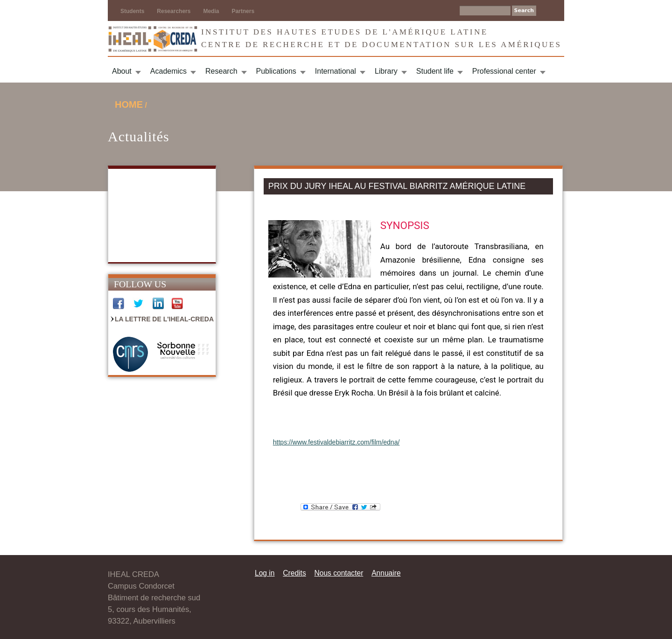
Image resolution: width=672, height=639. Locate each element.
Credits (294, 573)
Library (386, 71)
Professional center (504, 71)
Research (221, 71)
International (336, 71)
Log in (265, 573)
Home (129, 104)
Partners (243, 11)
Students (132, 11)
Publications (276, 71)
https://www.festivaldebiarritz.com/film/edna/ (336, 442)
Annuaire (386, 573)
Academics (168, 71)
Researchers (174, 11)
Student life (435, 71)
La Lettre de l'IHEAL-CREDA (164, 319)
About (122, 71)
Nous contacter (339, 573)
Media (211, 11)
